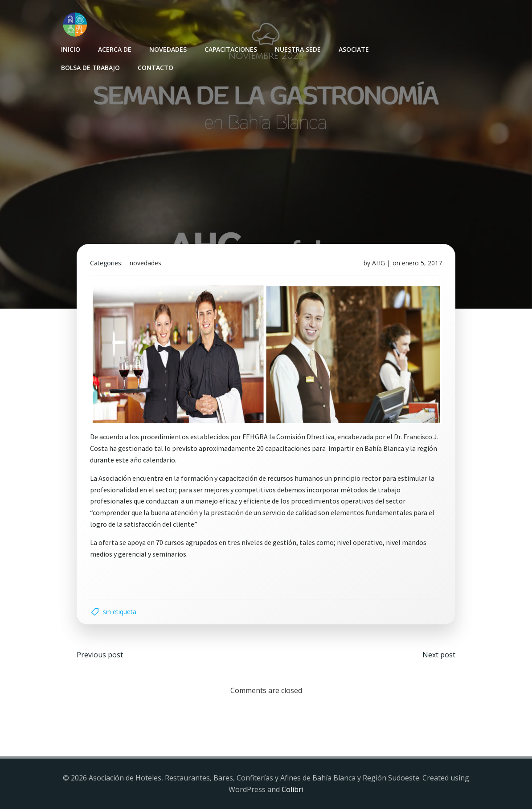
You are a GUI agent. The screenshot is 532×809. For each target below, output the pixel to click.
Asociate (354, 49)
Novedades (168, 49)
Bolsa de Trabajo (90, 68)
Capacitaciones (231, 49)
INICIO (71, 49)
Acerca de (115, 49)
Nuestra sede (298, 49)
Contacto (156, 68)
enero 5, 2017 (422, 263)
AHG (379, 263)
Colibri (293, 789)
